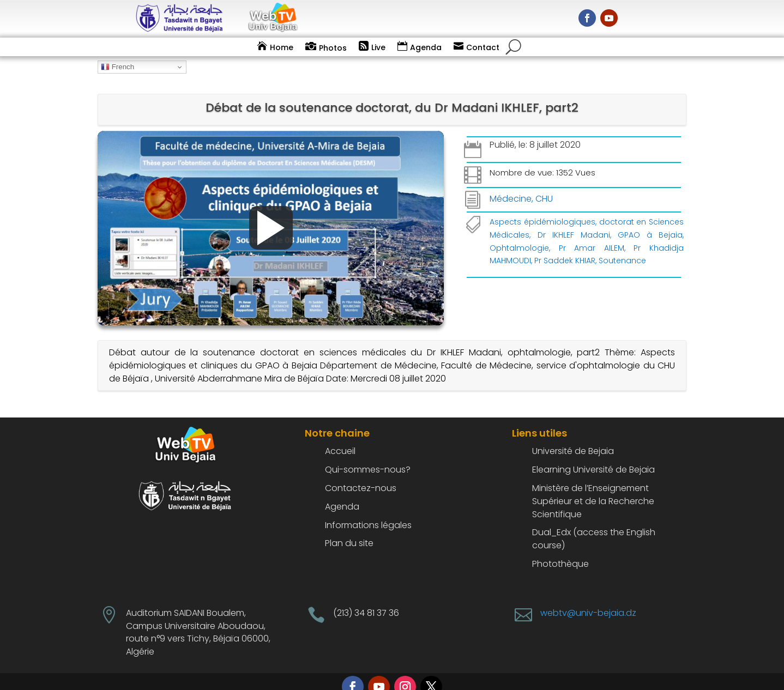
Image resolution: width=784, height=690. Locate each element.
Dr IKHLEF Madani (574, 220)
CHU (544, 184)
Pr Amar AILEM (592, 233)
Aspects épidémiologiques (542, 207)
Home (282, 47)
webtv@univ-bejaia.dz (588, 598)
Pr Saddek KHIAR (565, 246)
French (117, 67)
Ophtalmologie (519, 233)
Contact (483, 47)
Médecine (511, 184)
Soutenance (622, 246)
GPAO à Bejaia (650, 220)
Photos (333, 48)
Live (378, 47)
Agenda (426, 47)
